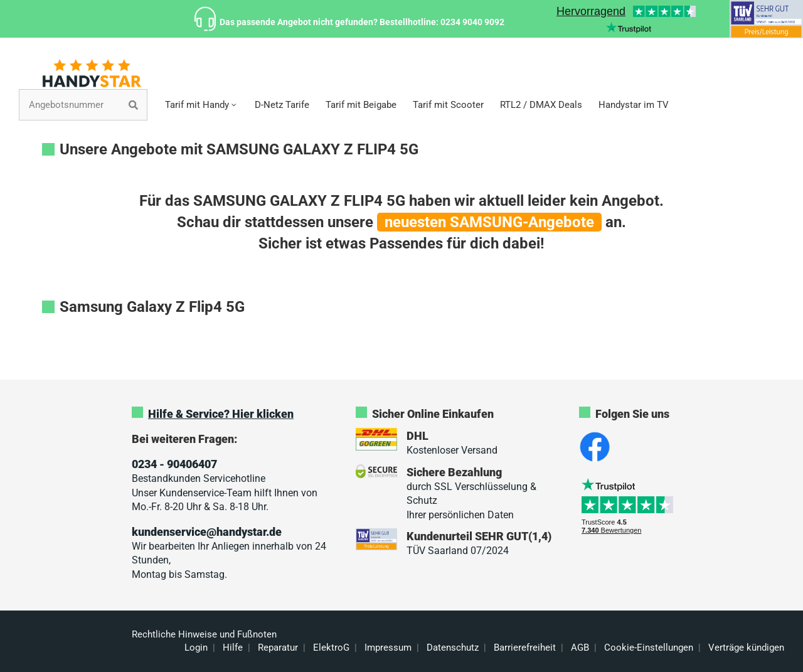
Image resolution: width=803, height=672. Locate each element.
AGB (580, 648)
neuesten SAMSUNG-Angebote (489, 222)
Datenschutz (453, 648)
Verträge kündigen (746, 648)
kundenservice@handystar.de (207, 532)
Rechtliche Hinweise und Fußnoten (204, 634)
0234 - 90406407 (174, 464)
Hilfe (233, 648)
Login (196, 648)
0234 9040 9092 (472, 22)
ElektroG (331, 648)
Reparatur (278, 648)
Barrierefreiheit (525, 648)
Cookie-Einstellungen (649, 648)
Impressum (388, 648)
